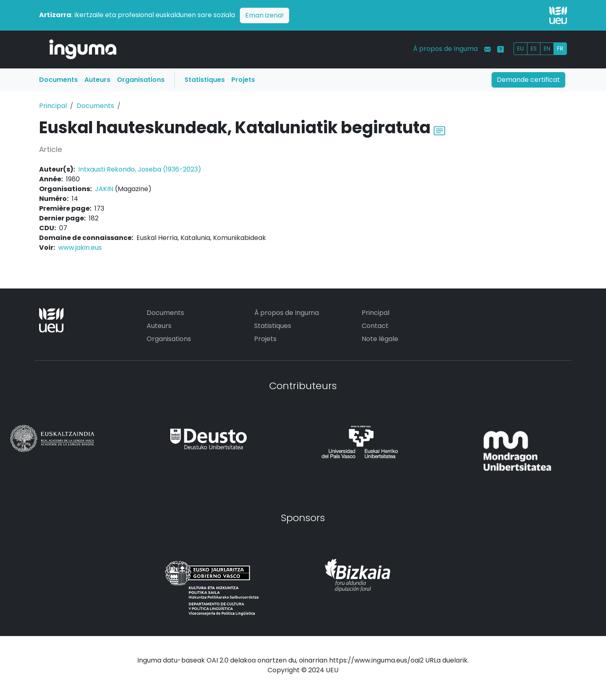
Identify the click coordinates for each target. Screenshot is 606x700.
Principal (53, 106)
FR (560, 48)
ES (534, 48)
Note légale (380, 339)
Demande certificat (528, 80)
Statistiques (205, 80)
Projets (243, 80)
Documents (58, 80)
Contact (375, 326)
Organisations (141, 80)
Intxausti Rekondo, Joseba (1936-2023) (140, 169)
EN (547, 48)
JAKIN (104, 189)
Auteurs (97, 80)
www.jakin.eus (80, 248)
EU (520, 48)
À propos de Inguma (445, 49)
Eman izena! (265, 15)
